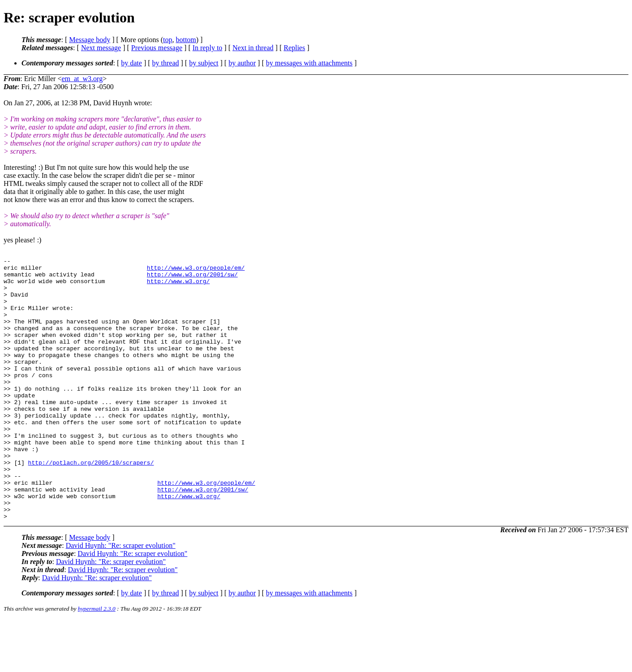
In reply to (208, 48)
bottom (186, 40)
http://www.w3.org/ (178, 286)
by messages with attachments (309, 63)
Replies (294, 48)
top (168, 40)
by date (131, 63)
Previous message (157, 48)
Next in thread (253, 48)
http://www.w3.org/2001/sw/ (192, 278)
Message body (90, 40)
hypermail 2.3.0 (97, 661)
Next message (101, 48)
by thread (166, 63)
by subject (204, 63)
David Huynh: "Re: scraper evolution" (121, 598)
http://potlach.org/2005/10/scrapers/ (91, 504)
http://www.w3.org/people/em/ (196, 270)
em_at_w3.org (82, 79)
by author (242, 63)
